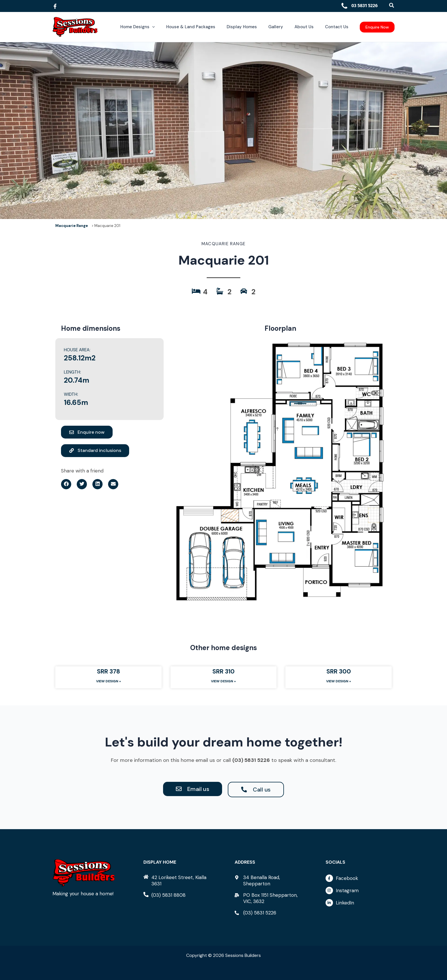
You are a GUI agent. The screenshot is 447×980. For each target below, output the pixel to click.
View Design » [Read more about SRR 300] (339, 681)
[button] (392, 6)
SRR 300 (339, 671)
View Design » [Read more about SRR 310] (223, 681)
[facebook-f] (360, 880)
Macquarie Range (72, 226)
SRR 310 (223, 671)
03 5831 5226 (359, 6)
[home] (178, 880)
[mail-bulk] (269, 898)
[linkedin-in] (360, 903)
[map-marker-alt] (269, 880)
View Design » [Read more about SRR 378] (108, 681)
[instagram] (360, 892)
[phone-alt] (164, 895)
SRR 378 (108, 671)
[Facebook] (55, 6)
